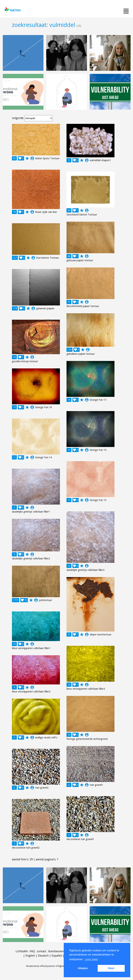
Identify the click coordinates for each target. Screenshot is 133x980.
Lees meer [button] (91, 959)
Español (57, 956)
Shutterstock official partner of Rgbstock (47, 966)
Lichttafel (22, 951)
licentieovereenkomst (62, 951)
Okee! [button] (111, 968)
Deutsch (43, 956)
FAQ (32, 951)
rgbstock (12, 10)
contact (41, 951)
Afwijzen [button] (83, 968)
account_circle (32, 158)
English (30, 956)
